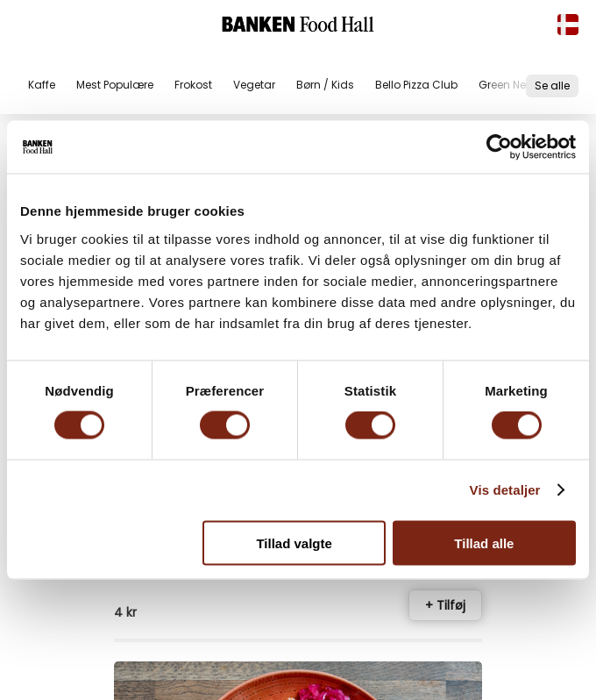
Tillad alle (484, 543)
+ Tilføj (445, 605)
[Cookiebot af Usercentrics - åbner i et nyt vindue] (499, 147)
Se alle (552, 86)
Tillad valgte (294, 543)
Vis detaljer (505, 490)
